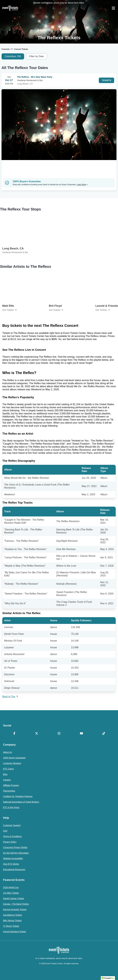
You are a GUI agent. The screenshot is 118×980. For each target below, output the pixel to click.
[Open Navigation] (113, 8)
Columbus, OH (13, 56)
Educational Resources (14, 869)
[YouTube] (81, 734)
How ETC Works (11, 864)
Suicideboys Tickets (13, 915)
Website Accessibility (13, 858)
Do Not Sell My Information (16, 853)
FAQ (5, 831)
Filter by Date (36, 56)
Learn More (82, 185)
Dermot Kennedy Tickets (15, 909)
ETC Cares (8, 769)
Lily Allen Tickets (11, 893)
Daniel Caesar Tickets (14, 898)
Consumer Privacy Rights (15, 847)
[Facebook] (14, 734)
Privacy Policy (10, 842)
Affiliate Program (11, 785)
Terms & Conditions (12, 836)
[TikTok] (104, 734)
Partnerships (9, 791)
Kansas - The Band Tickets (16, 904)
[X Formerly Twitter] (37, 734)
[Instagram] (59, 734)
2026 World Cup (11, 887)
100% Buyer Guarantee (14, 758)
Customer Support (12, 825)
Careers (7, 780)
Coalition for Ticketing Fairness (18, 796)
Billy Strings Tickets (12, 921)
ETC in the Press (11, 807)
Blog (5, 774)
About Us (8, 752)
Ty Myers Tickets (11, 926)
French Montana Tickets (15, 932)
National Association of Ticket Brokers (21, 802)
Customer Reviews (12, 763)
